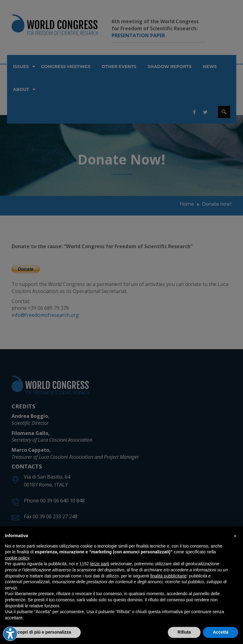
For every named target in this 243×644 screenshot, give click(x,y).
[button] (235, 536)
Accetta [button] (221, 632)
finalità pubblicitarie (168, 576)
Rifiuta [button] (184, 632)
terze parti (100, 564)
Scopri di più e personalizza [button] (43, 632)
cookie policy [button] (17, 558)
